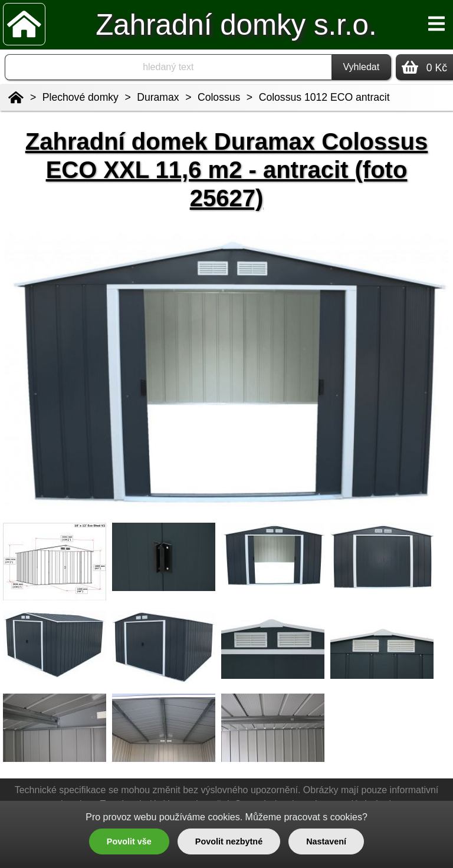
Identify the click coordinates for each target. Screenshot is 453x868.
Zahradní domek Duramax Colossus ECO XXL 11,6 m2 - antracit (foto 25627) (226, 170)
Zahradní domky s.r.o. (236, 24)
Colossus (219, 97)
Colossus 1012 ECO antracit (324, 97)
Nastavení (326, 841)
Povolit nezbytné (229, 841)
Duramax (158, 97)
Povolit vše (129, 841)
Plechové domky (81, 97)
